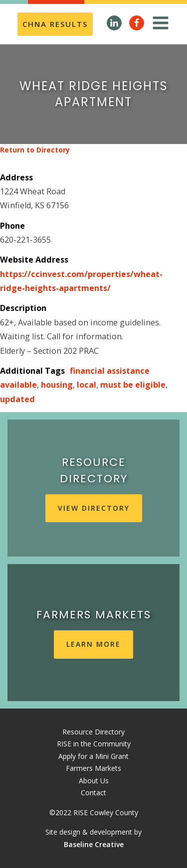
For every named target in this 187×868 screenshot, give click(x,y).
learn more (93, 644)
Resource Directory (93, 732)
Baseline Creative (94, 844)
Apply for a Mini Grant (93, 756)
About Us (94, 781)
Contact (93, 793)
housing (57, 385)
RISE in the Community (94, 744)
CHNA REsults (55, 24)
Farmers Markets (93, 768)
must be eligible (133, 385)
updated (17, 399)
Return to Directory (35, 150)
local (87, 385)
